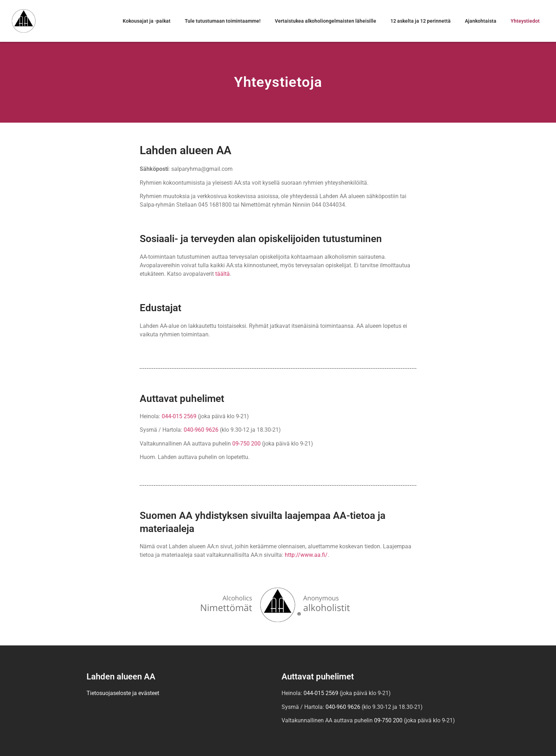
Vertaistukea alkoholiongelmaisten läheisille (326, 21)
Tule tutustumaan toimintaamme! (223, 21)
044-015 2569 (179, 416)
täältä (223, 274)
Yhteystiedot (525, 21)
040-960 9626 (201, 430)
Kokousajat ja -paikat (147, 21)
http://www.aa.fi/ (306, 555)
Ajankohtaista (481, 21)
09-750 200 (246, 444)
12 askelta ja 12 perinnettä (421, 21)
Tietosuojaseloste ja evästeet (123, 693)
